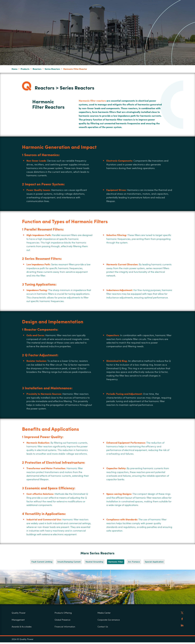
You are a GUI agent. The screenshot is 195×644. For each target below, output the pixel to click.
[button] (42, 562)
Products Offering (63, 613)
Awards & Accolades (22, 627)
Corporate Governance (109, 620)
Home (14, 69)
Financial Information (65, 627)
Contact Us (103, 627)
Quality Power (19, 613)
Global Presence (62, 620)
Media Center (104, 613)
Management (18, 620)
